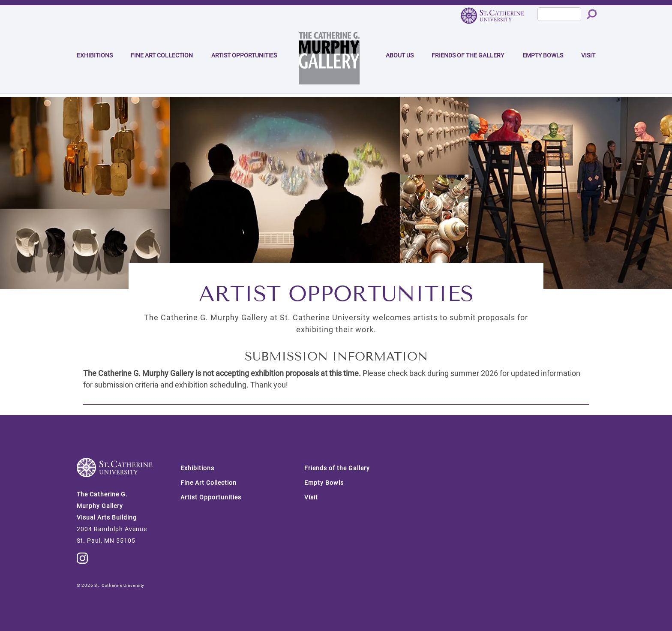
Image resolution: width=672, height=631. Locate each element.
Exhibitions (95, 55)
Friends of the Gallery (468, 55)
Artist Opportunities (244, 55)
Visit (588, 55)
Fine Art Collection (162, 55)
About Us (400, 55)
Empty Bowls (543, 55)
